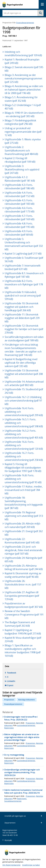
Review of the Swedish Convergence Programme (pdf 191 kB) (24, 615)
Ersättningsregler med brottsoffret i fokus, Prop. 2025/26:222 (21, 718)
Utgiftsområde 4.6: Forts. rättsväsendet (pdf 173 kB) (20, 210)
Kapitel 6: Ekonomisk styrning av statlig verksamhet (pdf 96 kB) (23, 575)
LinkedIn (11, 681)
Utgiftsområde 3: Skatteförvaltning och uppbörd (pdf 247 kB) (22, 169)
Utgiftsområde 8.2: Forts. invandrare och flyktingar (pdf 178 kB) (24, 284)
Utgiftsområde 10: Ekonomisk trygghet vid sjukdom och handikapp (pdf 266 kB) (22, 307)
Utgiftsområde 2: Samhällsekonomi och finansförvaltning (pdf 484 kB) (21, 151)
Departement (23, 823)
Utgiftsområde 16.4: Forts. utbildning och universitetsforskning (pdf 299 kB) (24, 412)
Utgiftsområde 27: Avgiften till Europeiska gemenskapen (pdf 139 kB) (22, 596)
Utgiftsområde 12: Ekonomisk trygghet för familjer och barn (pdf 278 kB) (24, 329)
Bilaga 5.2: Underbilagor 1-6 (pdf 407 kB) (23, 107)
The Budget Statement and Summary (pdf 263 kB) (20, 624)
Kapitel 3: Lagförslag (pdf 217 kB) (23, 254)
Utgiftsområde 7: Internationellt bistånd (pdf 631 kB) (23, 267)
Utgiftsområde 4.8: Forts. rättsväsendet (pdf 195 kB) (20, 225)
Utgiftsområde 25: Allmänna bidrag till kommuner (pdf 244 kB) (24, 567)
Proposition (9, 700)
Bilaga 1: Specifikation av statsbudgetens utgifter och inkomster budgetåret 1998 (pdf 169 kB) (23, 651)
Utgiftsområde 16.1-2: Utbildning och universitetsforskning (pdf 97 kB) (23, 401)
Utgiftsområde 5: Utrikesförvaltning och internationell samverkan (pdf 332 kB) (24, 244)
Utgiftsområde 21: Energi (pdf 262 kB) (24, 533)
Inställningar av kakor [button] (31, 865)
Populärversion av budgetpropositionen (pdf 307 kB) (24, 605)
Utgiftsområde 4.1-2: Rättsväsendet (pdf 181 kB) (20, 179)
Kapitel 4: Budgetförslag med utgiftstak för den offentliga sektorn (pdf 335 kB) (21, 363)
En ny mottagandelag (14, 755)
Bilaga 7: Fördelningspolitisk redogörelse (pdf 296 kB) (20, 122)
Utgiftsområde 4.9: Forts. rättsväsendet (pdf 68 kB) (19, 233)
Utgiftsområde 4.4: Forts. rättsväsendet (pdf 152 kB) (20, 194)
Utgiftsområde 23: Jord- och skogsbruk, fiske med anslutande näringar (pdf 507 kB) (23, 550)
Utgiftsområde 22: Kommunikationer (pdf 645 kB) (22, 541)
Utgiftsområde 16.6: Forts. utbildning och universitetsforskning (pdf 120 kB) (24, 445)
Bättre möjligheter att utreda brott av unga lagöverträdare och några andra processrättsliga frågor (22, 737)
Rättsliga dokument (27, 700)
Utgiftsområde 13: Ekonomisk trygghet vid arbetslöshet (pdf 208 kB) (24, 374)
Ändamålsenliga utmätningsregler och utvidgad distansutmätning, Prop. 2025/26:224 (22, 772)
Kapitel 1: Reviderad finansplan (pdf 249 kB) (22, 61)
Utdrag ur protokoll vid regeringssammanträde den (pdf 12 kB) (23, 132)
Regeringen (9, 728)
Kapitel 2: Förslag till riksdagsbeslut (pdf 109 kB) (20, 160)
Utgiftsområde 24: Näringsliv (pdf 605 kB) (23, 560)
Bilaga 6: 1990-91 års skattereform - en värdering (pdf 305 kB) (24, 114)
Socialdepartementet (13, 801)
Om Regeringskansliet (11, 865)
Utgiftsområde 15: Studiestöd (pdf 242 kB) (24, 391)
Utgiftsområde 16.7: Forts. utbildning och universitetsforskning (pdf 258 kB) (24, 456)
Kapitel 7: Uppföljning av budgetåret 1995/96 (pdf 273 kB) (23, 632)
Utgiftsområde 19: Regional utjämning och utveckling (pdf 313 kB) (24, 516)
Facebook (12, 673)
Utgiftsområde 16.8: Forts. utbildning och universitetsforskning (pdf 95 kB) (23, 479)
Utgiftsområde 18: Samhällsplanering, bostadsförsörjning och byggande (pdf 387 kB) (24, 503)
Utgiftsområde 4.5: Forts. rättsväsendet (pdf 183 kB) (20, 202)
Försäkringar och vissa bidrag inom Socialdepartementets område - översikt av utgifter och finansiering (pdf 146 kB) (23, 350)
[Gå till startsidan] (13, 4)
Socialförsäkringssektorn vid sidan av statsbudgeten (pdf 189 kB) (24, 339)
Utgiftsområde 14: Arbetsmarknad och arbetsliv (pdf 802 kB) (24, 383)
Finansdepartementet (25, 23)
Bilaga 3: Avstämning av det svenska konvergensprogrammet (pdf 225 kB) (23, 78)
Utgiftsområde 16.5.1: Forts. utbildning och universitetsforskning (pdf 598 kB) (24, 423)
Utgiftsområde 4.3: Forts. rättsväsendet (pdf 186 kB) (20, 187)
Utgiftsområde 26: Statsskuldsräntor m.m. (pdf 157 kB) (23, 584)
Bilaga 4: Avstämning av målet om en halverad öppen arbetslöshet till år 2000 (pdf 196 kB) (24, 90)
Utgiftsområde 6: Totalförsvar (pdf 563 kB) (24, 260)
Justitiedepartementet (26, 725)
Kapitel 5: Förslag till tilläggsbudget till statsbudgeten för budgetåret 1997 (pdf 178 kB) (23, 468)
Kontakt (8, 840)
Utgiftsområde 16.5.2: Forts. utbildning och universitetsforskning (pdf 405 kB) (24, 434)
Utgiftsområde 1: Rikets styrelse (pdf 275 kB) (23, 141)
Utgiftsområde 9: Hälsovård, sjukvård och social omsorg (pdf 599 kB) (23, 296)
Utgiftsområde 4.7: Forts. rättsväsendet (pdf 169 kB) (20, 218)
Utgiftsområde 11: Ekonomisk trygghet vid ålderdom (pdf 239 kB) (22, 318)
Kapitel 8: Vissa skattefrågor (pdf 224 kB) (23, 639)
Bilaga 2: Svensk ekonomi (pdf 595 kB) (24, 69)
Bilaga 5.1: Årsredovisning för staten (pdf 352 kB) (21, 99)
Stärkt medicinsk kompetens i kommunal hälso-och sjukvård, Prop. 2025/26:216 (23, 791)
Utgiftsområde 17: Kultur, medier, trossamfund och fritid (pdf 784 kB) (24, 490)
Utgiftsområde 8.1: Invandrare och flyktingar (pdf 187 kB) (24, 275)
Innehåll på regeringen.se (23, 816)
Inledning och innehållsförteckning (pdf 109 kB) (23, 54)
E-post (10, 685)
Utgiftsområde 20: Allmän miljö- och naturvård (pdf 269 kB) (23, 525)
